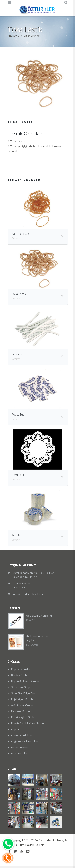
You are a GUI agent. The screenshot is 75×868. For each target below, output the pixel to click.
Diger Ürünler (32, 36)
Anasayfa (13, 36)
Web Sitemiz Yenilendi (39, 616)
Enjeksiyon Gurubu (22, 699)
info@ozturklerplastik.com (28, 594)
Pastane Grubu (20, 711)
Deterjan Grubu (20, 747)
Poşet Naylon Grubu (23, 717)
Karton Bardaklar (21, 735)
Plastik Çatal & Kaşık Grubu (27, 723)
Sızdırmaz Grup (20, 687)
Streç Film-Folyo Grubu (24, 693)
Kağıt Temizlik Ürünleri (24, 741)
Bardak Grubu (19, 675)
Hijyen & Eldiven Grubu (25, 681)
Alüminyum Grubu (22, 705)
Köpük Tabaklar (20, 669)
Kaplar (15, 729)
